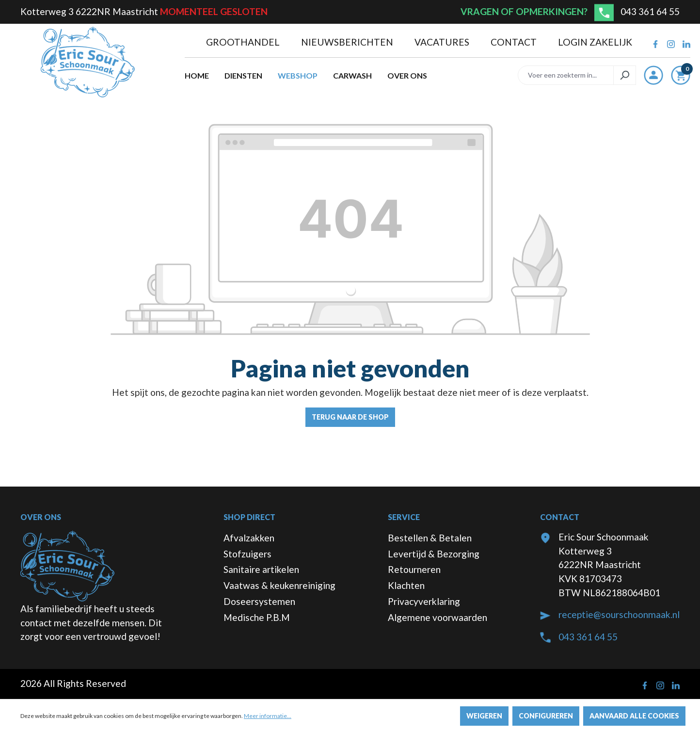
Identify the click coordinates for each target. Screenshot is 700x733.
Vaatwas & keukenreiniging (279, 585)
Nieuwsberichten (348, 42)
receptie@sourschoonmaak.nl (619, 614)
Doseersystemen (259, 601)
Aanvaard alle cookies (634, 716)
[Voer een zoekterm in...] (566, 75)
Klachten (406, 585)
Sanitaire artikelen (261, 569)
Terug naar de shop (350, 417)
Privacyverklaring (424, 601)
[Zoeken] (625, 75)
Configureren (546, 716)
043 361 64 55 (650, 11)
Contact (515, 42)
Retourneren (414, 569)
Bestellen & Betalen (430, 538)
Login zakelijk (595, 42)
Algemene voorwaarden (437, 617)
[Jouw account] (653, 75)
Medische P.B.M (257, 617)
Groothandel (244, 42)
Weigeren (484, 716)
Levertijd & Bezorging (434, 554)
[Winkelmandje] (681, 77)
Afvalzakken (249, 538)
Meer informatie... (268, 716)
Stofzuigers (247, 554)
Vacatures (443, 42)
